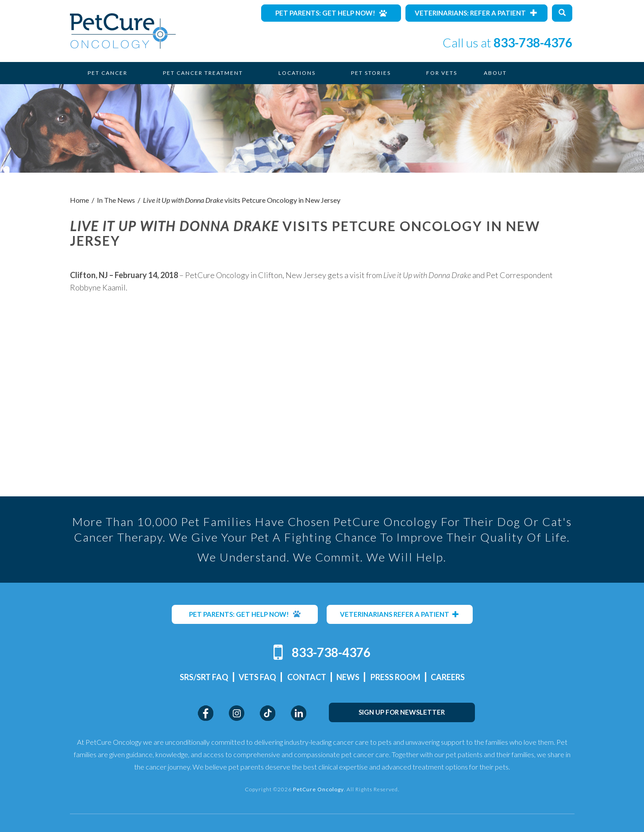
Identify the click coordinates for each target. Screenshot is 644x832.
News (348, 677)
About (495, 73)
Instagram (237, 713)
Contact (307, 677)
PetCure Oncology (123, 31)
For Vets (442, 73)
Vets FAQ (257, 677)
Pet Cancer (108, 73)
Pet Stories (371, 73)
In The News (116, 200)
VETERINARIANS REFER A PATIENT (399, 614)
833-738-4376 (533, 43)
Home (79, 200)
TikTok (268, 713)
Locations (297, 73)
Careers (448, 677)
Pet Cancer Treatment (203, 73)
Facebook (206, 713)
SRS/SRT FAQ (204, 677)
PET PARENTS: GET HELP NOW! (245, 614)
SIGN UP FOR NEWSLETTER (402, 712)
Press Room (395, 677)
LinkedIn (299, 713)
